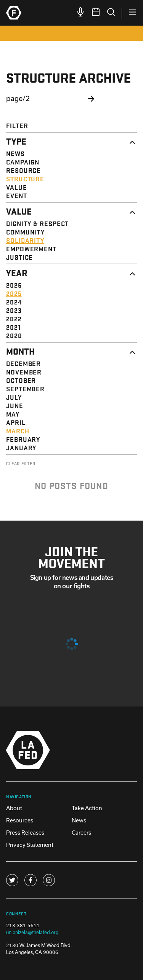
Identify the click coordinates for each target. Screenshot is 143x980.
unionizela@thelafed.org (32, 932)
